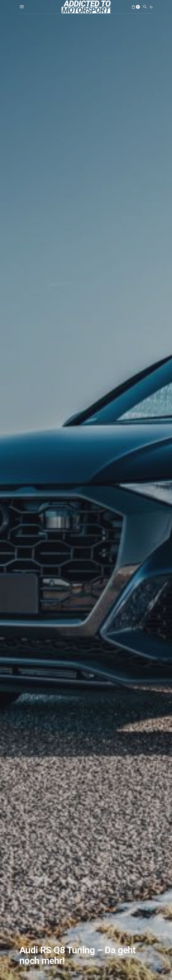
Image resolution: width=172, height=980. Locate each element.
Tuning (24, 939)
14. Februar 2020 (39, 972)
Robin (23, 972)
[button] (151, 7)
